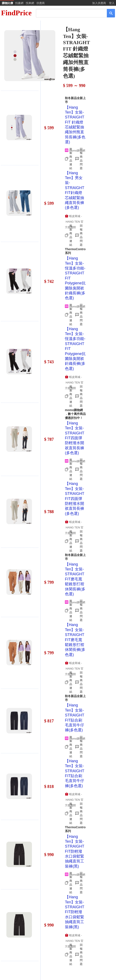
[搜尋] (69, 13)
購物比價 (7, 3)
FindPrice (16, 13)
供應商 (41, 3)
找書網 (19, 3)
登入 (112, 3)
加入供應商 (99, 3)
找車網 (30, 3)
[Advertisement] (78, 55)
